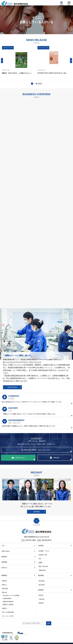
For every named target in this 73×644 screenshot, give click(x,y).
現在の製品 (42, 581)
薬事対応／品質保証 (8, 605)
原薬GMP (41, 603)
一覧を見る (38, 84)
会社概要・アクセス (44, 551)
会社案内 (41, 546)
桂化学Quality (12, 387)
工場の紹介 (42, 599)
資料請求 (4, 557)
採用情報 (36, 512)
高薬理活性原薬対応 (8, 602)
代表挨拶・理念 (43, 555)
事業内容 (4, 581)
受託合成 (4, 592)
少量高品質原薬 (7, 598)
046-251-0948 (31, 540)
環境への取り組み (43, 566)
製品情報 (41, 575)
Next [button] (71, 61)
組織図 (40, 563)
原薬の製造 (5, 589)
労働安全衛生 (42, 570)
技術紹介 (4, 608)
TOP (3, 546)
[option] (19, 60)
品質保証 (41, 590)
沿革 (40, 559)
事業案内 (4, 575)
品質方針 (41, 595)
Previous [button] (2, 61)
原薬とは (4, 585)
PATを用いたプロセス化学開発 (11, 596)
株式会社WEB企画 (40, 640)
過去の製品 (42, 585)
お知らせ (4, 567)
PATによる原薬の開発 (8, 612)
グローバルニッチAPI (8, 616)
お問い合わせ (6, 551)
